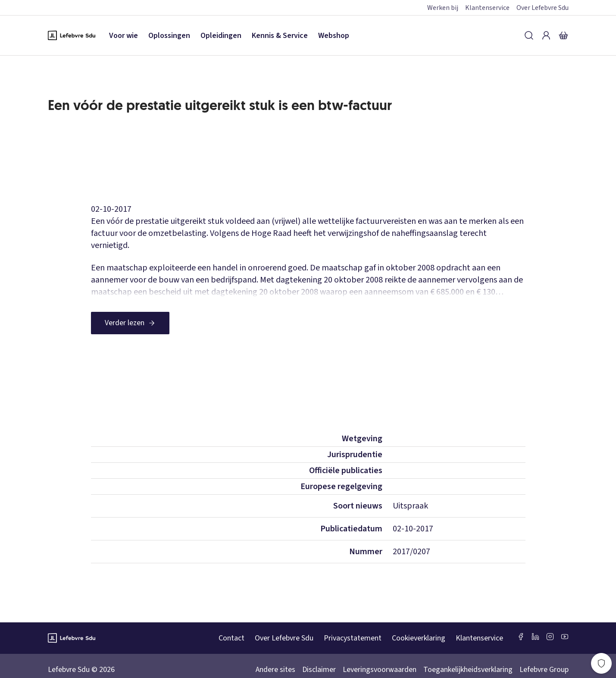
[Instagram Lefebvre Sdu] (550, 637)
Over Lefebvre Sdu (543, 8)
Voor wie (124, 36)
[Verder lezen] (130, 323)
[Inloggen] (546, 35)
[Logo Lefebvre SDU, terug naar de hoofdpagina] (72, 35)
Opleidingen (221, 36)
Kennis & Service (280, 36)
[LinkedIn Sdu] (535, 637)
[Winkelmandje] (563, 35)
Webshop (334, 36)
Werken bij (443, 8)
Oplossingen (169, 36)
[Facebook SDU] (521, 637)
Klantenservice (487, 8)
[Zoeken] (529, 35)
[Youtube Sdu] (565, 637)
